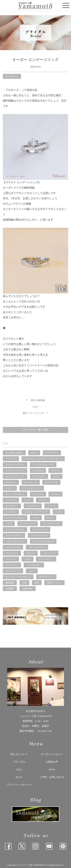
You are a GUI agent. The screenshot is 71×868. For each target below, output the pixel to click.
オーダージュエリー (52, 754)
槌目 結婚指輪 (38, 400)
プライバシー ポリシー (19, 785)
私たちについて (19, 754)
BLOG (19, 777)
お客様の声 (52, 762)
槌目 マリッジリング (33, 413)
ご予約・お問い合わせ (52, 777)
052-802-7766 (45, 731)
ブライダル (19, 762)
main (35, 407)
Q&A (19, 769)
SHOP (52, 769)
